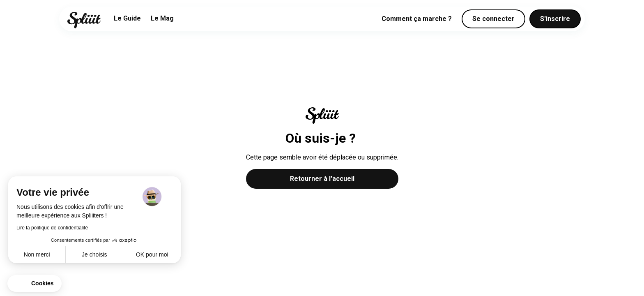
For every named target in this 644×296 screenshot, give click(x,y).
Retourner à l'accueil (322, 179)
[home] (84, 20)
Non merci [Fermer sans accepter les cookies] (37, 254)
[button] (34, 284)
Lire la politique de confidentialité (52, 228)
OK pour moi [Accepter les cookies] (152, 254)
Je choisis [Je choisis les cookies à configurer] (94, 254)
